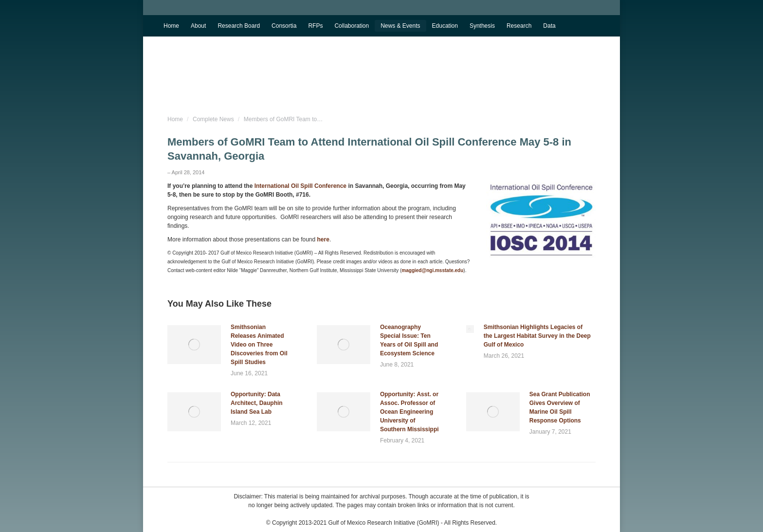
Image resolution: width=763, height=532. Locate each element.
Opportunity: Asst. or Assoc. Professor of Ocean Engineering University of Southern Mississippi (409, 412)
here (323, 239)
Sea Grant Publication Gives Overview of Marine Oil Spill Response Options (560, 407)
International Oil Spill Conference (300, 186)
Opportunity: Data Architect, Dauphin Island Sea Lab (257, 403)
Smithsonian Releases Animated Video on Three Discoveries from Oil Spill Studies (259, 345)
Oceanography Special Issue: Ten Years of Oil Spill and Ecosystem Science (409, 340)
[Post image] (194, 345)
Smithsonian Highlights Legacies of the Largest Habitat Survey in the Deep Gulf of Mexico (537, 336)
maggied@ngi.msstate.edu (432, 270)
